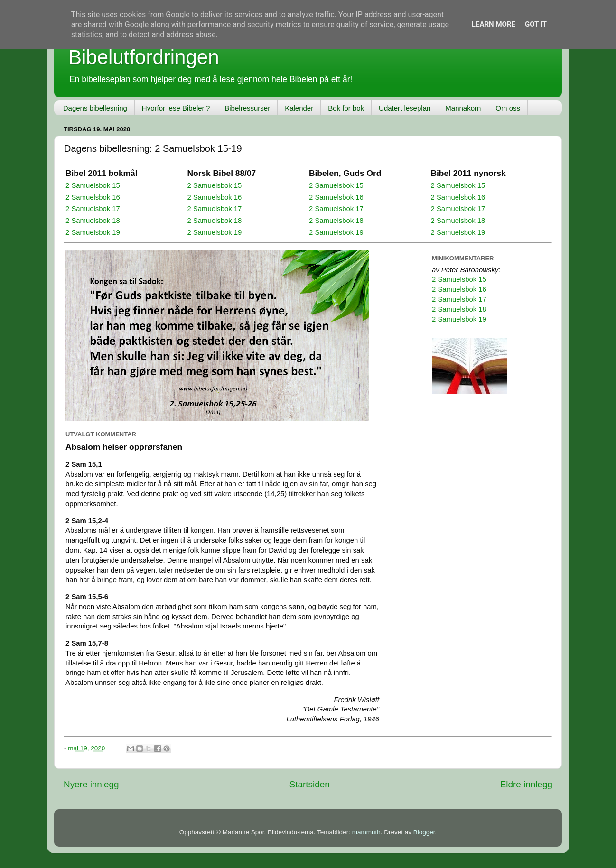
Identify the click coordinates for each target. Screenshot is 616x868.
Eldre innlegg (526, 784)
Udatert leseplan (405, 108)
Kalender (299, 108)
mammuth (366, 832)
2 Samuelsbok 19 (93, 232)
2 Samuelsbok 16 (93, 197)
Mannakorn (463, 108)
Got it (536, 24)
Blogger (424, 832)
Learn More (494, 24)
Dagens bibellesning (95, 108)
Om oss (508, 108)
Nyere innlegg (91, 784)
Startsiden (310, 784)
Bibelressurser (247, 108)
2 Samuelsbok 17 (93, 209)
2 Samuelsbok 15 (93, 185)
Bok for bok (346, 108)
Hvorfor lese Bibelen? (176, 108)
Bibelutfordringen (144, 57)
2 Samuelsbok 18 (93, 221)
